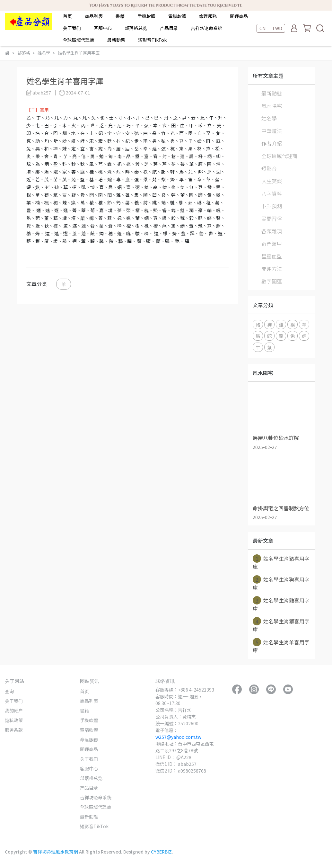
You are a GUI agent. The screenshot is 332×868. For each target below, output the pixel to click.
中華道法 (272, 131)
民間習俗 (272, 219)
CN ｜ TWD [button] (271, 28)
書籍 (120, 16)
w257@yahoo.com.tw (178, 737)
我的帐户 (14, 711)
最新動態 (116, 40)
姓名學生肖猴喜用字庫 (281, 625)
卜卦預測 (272, 206)
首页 (67, 16)
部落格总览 (136, 28)
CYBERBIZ (161, 852)
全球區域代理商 (79, 40)
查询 (9, 691)
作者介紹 (272, 143)
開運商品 (239, 16)
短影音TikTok (152, 40)
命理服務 (208, 16)
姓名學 (269, 118)
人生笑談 (272, 181)
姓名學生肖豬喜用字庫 (281, 562)
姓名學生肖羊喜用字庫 (281, 646)
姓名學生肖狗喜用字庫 (281, 583)
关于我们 (72, 28)
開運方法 (272, 269)
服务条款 (14, 730)
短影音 (269, 168)
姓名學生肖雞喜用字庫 (281, 604)
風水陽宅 (272, 106)
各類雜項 (272, 231)
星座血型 (272, 256)
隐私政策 (14, 720)
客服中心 (103, 28)
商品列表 (94, 16)
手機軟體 (146, 16)
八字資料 (272, 193)
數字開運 (272, 281)
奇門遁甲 (272, 244)
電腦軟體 (177, 16)
